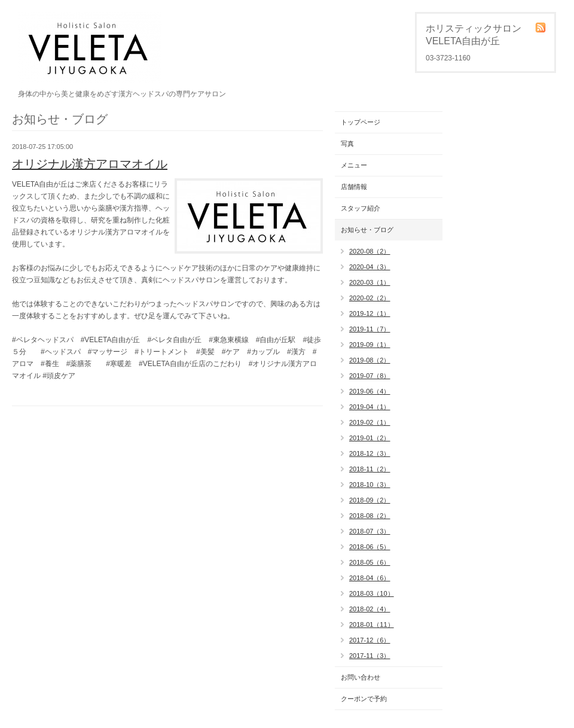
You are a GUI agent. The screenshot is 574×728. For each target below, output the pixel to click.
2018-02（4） (370, 609)
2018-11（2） (370, 469)
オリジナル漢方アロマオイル (90, 164)
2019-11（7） (370, 329)
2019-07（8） (370, 376)
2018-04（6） (370, 578)
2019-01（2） (370, 438)
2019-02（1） (370, 422)
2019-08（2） (370, 360)
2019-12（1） (370, 313)
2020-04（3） (370, 267)
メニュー (354, 165)
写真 (347, 144)
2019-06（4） (370, 391)
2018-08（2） (370, 516)
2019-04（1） (370, 407)
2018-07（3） (370, 531)
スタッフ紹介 (361, 208)
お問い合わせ (361, 677)
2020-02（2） (370, 298)
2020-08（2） (370, 251)
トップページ (361, 122)
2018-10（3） (370, 485)
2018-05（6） (370, 562)
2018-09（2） (370, 500)
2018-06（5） (370, 547)
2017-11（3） (370, 656)
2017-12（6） (370, 640)
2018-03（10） (372, 593)
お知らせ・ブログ (367, 230)
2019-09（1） (370, 345)
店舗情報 (354, 187)
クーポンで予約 (364, 699)
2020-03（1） (370, 282)
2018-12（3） (370, 453)
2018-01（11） (372, 625)
